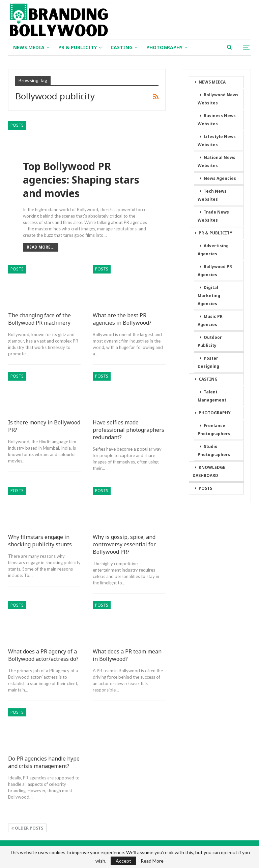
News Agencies (220, 178)
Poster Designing (208, 362)
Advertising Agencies (213, 250)
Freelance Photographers (214, 430)
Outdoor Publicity (210, 341)
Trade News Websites (213, 216)
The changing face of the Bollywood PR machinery (39, 319)
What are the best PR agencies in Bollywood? (122, 319)
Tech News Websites (212, 195)
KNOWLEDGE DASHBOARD (209, 471)
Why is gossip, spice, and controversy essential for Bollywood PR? (124, 544)
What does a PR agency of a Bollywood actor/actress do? (43, 655)
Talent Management (212, 396)
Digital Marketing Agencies (209, 296)
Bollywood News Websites (218, 99)
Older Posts (27, 828)
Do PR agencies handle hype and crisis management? (44, 762)
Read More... (41, 247)
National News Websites (217, 162)
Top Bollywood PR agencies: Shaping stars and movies (81, 180)
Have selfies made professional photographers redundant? (128, 430)
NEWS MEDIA (29, 47)
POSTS (17, 125)
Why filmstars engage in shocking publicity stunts (40, 541)
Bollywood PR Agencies (215, 271)
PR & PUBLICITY (78, 47)
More (203, 47)
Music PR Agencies (210, 320)
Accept (123, 861)
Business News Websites (217, 120)
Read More (152, 861)
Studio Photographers (214, 451)
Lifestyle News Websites (217, 141)
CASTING (122, 47)
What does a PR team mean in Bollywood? (127, 655)
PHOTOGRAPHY (164, 47)
